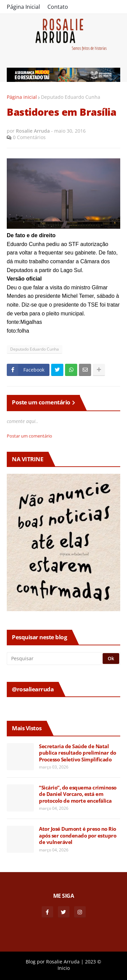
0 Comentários (29, 137)
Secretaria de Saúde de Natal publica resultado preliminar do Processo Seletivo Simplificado (78, 753)
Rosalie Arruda (63, 962)
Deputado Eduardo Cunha (71, 97)
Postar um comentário (29, 436)
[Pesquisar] (55, 659)
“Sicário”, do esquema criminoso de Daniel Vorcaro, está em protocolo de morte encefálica (78, 794)
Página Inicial (23, 7)
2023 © (93, 962)
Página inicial (22, 97)
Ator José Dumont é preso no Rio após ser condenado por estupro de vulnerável (78, 836)
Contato (58, 7)
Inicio (64, 968)
